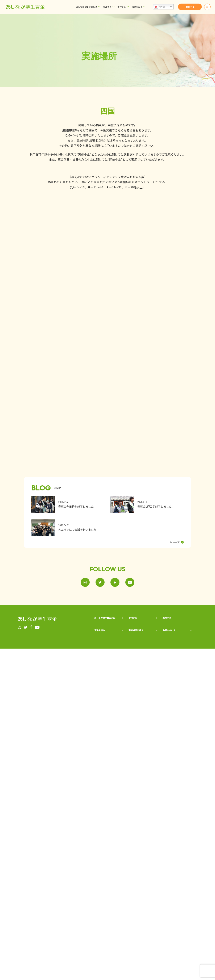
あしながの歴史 (102, 659)
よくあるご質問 (171, 659)
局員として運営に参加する (178, 640)
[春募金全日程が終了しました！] (68, 505)
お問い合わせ (170, 670)
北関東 (132, 670)
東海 (131, 680)
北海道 (132, 659)
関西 (147, 664)
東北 (131, 664)
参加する (107, 7)
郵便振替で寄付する (139, 637)
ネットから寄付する (139, 626)
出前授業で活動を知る (106, 670)
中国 (147, 670)
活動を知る (137, 7)
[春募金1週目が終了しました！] (147, 505)
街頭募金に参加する (175, 630)
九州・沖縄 (150, 680)
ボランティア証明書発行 (175, 664)
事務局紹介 (100, 626)
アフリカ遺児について (106, 637)
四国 (147, 675)
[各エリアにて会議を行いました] (68, 528)
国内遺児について (104, 631)
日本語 (159, 7)
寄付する (122, 7)
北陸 (147, 659)
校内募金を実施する (175, 635)
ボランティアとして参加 (176, 626)
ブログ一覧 (176, 542)
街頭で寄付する (137, 631)
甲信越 (132, 675)
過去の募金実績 (102, 664)
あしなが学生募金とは (87, 7)
